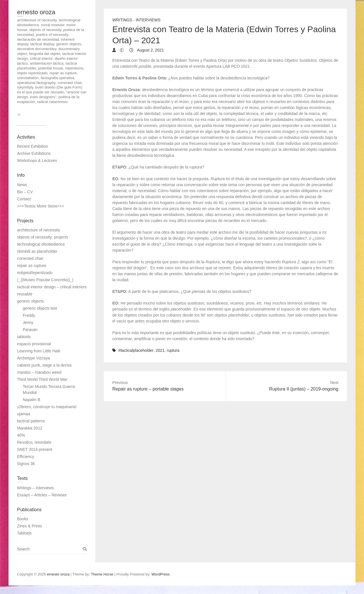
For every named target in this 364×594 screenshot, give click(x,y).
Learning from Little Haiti (39, 351)
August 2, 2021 (150, 50)
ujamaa (24, 414)
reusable (25, 294)
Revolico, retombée (34, 442)
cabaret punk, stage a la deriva (44, 365)
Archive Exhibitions (34, 153)
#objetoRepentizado (35, 273)
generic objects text (40, 308)
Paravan (30, 330)
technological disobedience (41, 244)
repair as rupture (32, 266)
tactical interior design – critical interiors (52, 287)
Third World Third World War (42, 379)
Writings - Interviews (136, 20)
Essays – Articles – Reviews (42, 495)
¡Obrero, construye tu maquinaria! (47, 407)
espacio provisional (34, 344)
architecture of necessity (39, 230)
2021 (160, 350)
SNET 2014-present (35, 449)
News (22, 185)
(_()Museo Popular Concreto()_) (45, 280)
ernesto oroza (36, 12)
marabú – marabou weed (39, 372)
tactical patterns (31, 421)
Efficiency (26, 457)
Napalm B (31, 400)
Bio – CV (25, 192)
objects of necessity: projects (43, 237)
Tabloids (24, 533)
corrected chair (30, 258)
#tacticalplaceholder (136, 350)
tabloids (24, 337)
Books (23, 519)
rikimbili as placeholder (37, 251)
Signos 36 (26, 464)
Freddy (29, 315)
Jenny (28, 322)
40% (21, 435)
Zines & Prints (29, 526)
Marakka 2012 (30, 428)
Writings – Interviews (35, 488)
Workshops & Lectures (37, 161)
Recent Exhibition (33, 146)
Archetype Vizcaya (34, 358)
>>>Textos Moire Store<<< (41, 206)
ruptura (173, 350)
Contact (24, 199)
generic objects (30, 301)
